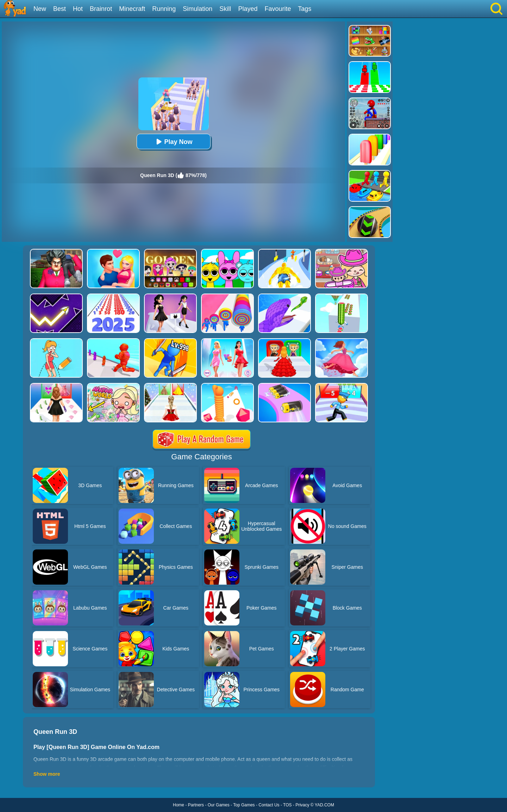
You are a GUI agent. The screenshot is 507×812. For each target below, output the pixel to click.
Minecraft (132, 9)
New (40, 9)
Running (164, 9)
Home (179, 805)
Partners (196, 805)
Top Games (244, 805)
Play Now (173, 142)
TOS (287, 805)
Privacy (302, 805)
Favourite (278, 9)
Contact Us (269, 805)
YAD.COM (324, 805)
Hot (78, 9)
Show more (47, 774)
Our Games (219, 805)
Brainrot (101, 9)
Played (248, 9)
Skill (225, 9)
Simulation (198, 9)
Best (60, 9)
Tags (305, 9)
